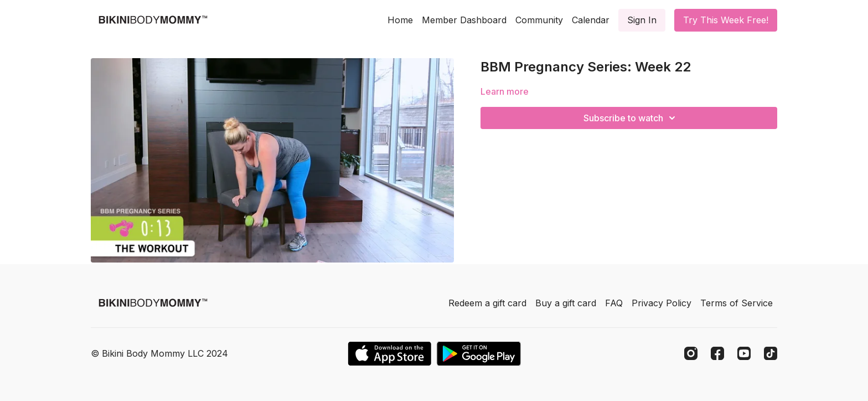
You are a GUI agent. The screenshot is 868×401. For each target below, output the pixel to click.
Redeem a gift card (487, 303)
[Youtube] (744, 353)
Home (400, 20)
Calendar (591, 20)
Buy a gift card (566, 303)
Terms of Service (737, 303)
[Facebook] (717, 353)
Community (539, 20)
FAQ (614, 303)
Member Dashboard (464, 20)
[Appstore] (389, 354)
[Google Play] (479, 354)
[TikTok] (771, 353)
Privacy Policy (662, 303)
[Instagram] (691, 353)
